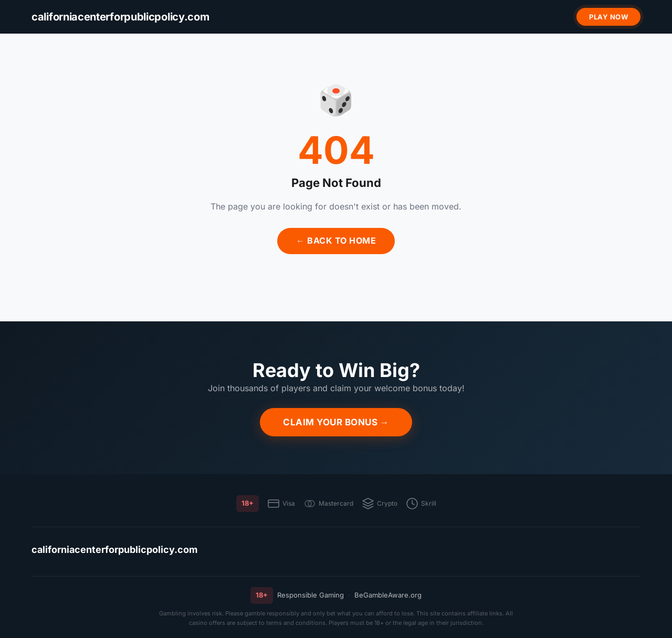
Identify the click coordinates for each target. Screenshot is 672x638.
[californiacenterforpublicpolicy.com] (120, 17)
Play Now (608, 17)
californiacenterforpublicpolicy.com (114, 550)
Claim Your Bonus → (336, 422)
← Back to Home (336, 240)
